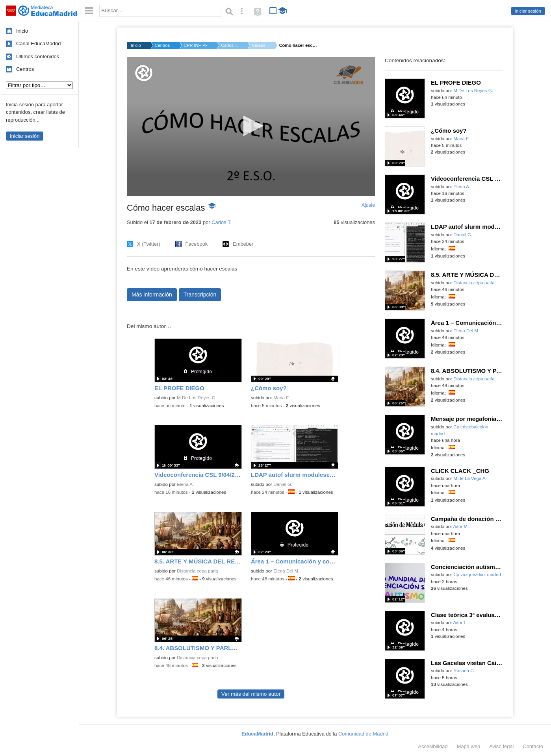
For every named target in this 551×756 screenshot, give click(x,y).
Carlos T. (229, 45)
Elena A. (185, 484)
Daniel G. (283, 484)
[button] (251, 126)
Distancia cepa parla (198, 571)
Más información (152, 295)
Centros (25, 69)
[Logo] (144, 73)
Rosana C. (464, 671)
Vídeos (258, 45)
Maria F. (281, 398)
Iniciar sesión (528, 11)
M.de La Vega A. (470, 478)
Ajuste (368, 205)
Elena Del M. (286, 571)
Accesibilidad (433, 746)
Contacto (533, 746)
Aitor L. (461, 623)
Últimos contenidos (38, 57)
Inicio (22, 31)
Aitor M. (461, 526)
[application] (251, 126)
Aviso (501, 746)
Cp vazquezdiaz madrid (477, 574)
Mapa (469, 746)
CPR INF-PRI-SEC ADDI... (195, 45)
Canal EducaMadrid (38, 44)
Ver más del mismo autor (251, 694)
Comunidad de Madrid (363, 734)
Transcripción (200, 295)
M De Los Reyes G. (197, 398)
